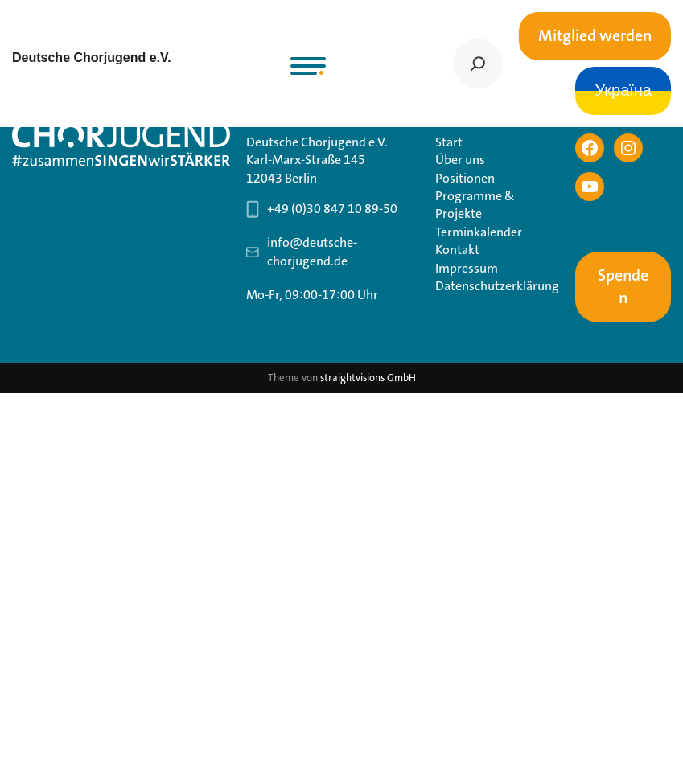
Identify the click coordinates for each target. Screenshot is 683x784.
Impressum (467, 268)
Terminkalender (479, 232)
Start (449, 142)
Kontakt (457, 250)
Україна (623, 91)
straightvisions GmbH (368, 378)
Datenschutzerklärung (497, 286)
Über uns (460, 160)
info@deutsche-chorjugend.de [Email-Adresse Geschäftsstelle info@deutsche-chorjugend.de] (312, 251)
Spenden (623, 287)
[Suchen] (478, 64)
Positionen (465, 178)
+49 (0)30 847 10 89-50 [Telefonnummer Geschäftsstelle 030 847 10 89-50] (332, 209)
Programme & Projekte (475, 205)
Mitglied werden (595, 36)
